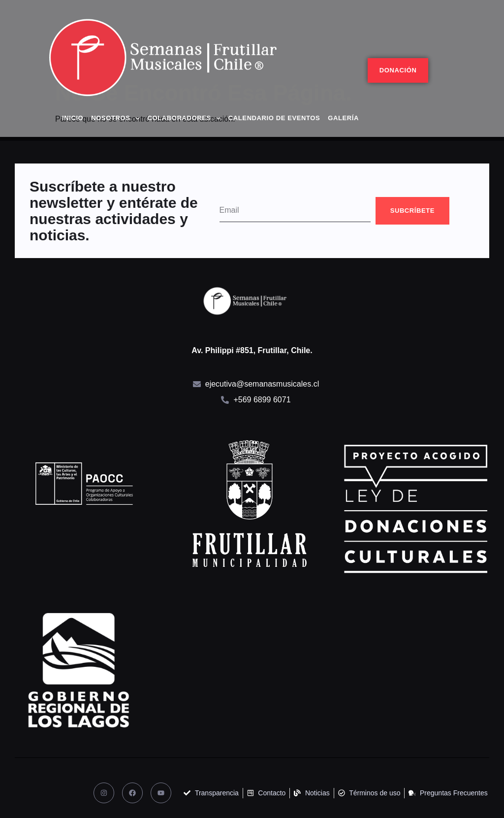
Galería (343, 118)
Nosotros (115, 118)
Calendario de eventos (274, 118)
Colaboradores (184, 118)
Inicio (73, 118)
